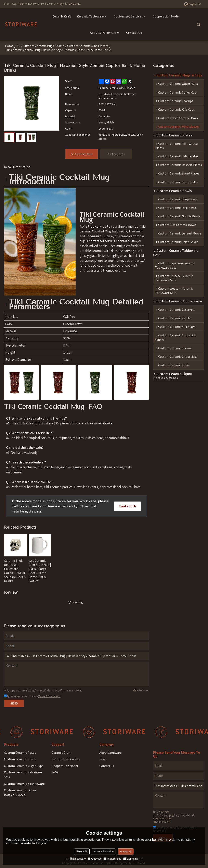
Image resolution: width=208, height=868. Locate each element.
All (18, 46)
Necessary (78, 859)
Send (14, 703)
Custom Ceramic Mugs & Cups (44, 46)
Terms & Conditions (49, 696)
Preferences (113, 859)
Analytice (95, 859)
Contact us (107, 766)
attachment (141, 690)
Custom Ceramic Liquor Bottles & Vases (20, 792)
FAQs (55, 772)
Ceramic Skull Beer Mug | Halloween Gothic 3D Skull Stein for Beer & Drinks (15, 571)
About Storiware (110, 752)
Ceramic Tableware (90, 16)
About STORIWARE (103, 33)
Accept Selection (104, 851)
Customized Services (128, 16)
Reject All (82, 851)
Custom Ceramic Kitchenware (24, 784)
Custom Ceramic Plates (20, 752)
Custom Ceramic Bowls (20, 759)
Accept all (126, 851)
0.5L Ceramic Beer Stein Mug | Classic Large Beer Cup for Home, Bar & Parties (40, 571)
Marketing (131, 859)
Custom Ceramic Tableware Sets (23, 775)
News (103, 759)
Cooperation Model (166, 16)
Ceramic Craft (62, 16)
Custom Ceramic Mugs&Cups (24, 766)
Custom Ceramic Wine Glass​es (88, 46)
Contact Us (134, 33)
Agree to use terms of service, (32, 696)
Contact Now (84, 154)
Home (9, 46)
